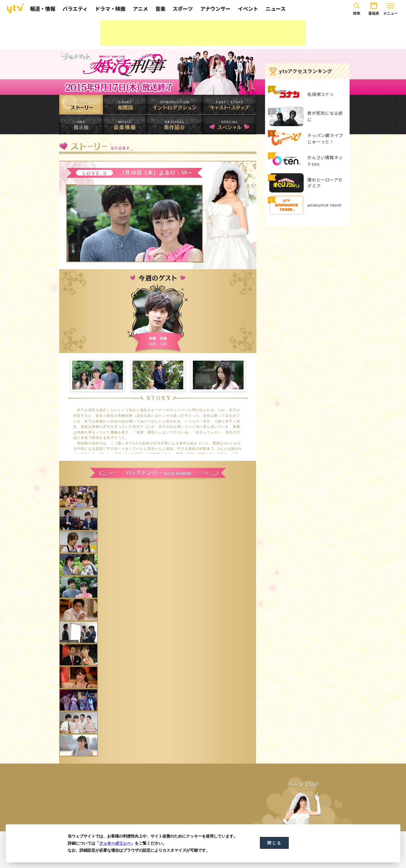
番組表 (374, 8)
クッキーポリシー (115, 843)
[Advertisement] (203, 33)
